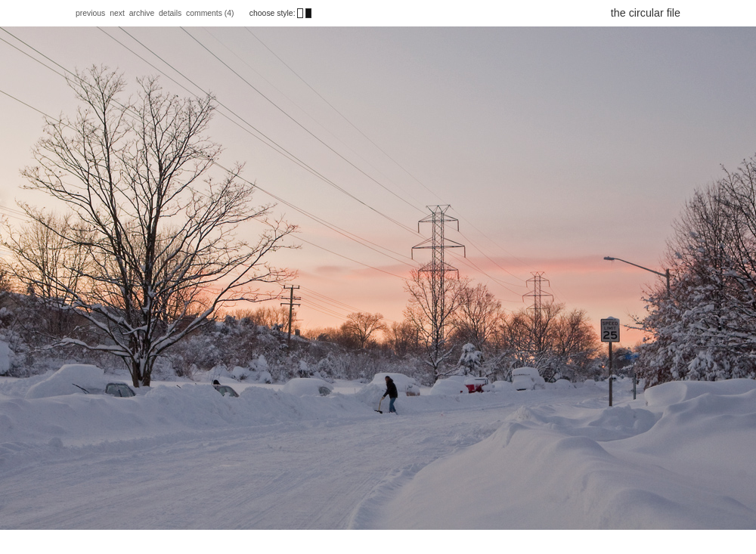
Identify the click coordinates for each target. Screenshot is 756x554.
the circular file (646, 13)
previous (90, 13)
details (170, 13)
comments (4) (211, 13)
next (117, 13)
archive (142, 13)
